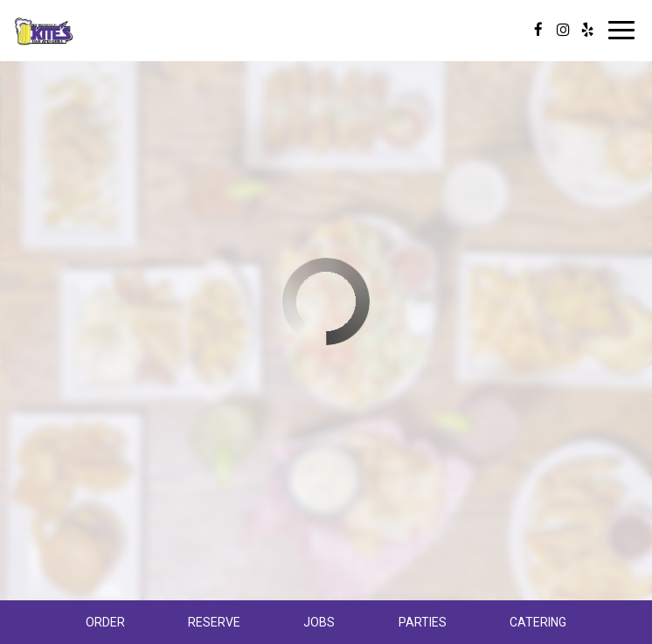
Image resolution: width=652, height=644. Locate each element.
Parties (423, 622)
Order (105, 622)
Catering (538, 622)
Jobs (319, 622)
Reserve (214, 622)
